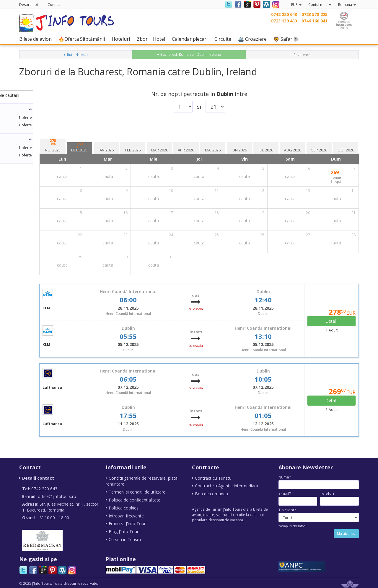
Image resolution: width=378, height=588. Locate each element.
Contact (54, 5)
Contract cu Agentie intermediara (227, 486)
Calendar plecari (191, 39)
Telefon (327, 493)
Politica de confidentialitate (135, 499)
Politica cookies (124, 507)
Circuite (224, 39)
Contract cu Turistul (214, 478)
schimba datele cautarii (60, 95)
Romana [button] (347, 5)
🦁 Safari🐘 (288, 39)
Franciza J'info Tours (128, 522)
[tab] (116, 143)
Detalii (337, 321)
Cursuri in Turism (125, 538)
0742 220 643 (284, 14)
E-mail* (285, 493)
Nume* (285, 477)
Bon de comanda (211, 493)
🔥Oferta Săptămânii (83, 39)
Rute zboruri (76, 55)
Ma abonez (346, 534)
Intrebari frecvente (126, 515)
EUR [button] (296, 5)
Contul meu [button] (320, 5)
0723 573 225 (315, 14)
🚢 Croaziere (254, 39)
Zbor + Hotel (152, 39)
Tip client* (287, 510)
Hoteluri (122, 39)
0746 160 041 (315, 21)
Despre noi (28, 5)
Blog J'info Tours (125, 530)
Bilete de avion (37, 39)
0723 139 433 (284, 21)
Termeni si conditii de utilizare (137, 492)
